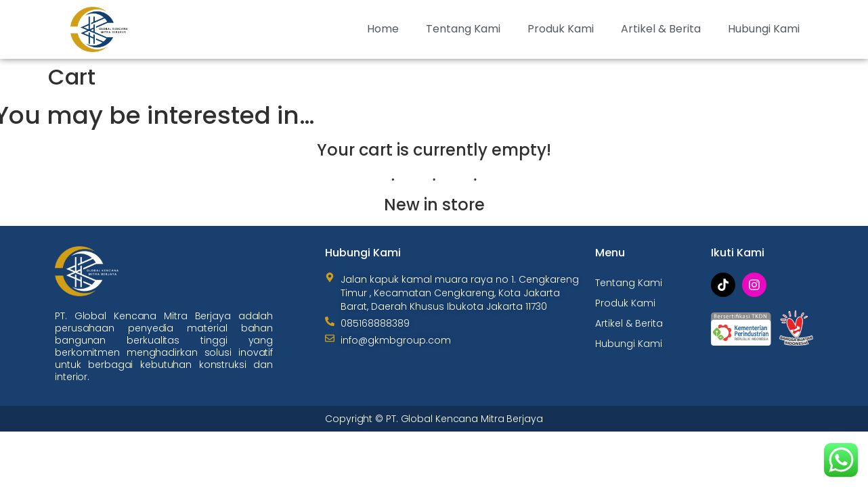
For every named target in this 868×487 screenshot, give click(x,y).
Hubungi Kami (764, 29)
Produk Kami (561, 29)
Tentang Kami (463, 29)
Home (383, 29)
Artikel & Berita (661, 29)
